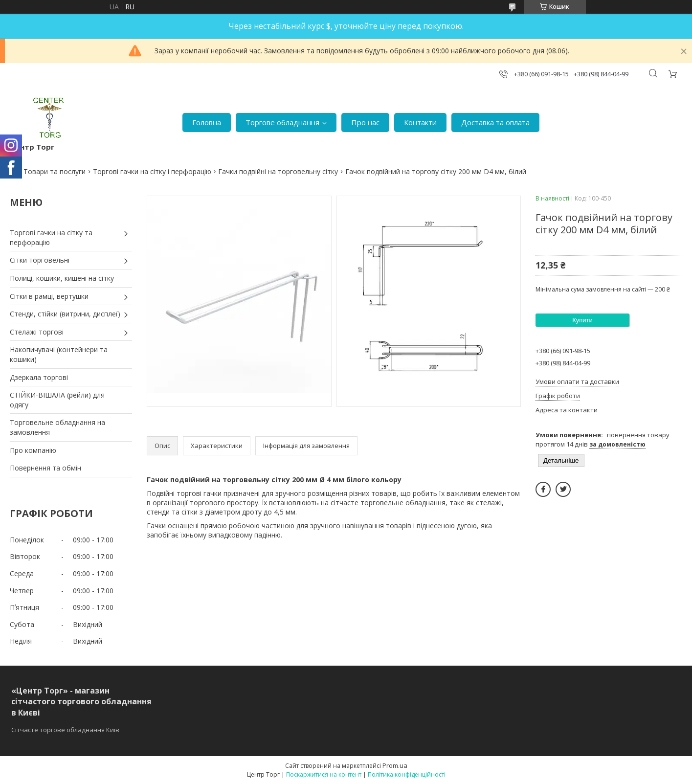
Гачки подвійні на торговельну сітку (278, 171)
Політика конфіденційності (407, 774)
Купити (582, 320)
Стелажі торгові (37, 332)
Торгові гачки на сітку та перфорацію (51, 237)
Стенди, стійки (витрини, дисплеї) (65, 314)
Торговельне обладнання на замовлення (57, 427)
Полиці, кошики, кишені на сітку (62, 278)
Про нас (365, 122)
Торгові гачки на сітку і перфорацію (152, 171)
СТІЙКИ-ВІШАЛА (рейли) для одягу (57, 400)
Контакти (420, 122)
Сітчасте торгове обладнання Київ (65, 730)
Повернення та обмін (45, 468)
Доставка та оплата (495, 122)
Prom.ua (395, 765)
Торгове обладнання (282, 122)
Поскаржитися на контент (324, 774)
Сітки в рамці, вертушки (49, 296)
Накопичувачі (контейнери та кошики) (59, 354)
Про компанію (33, 450)
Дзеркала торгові (39, 377)
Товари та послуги (55, 171)
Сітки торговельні (40, 260)
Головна (207, 122)
